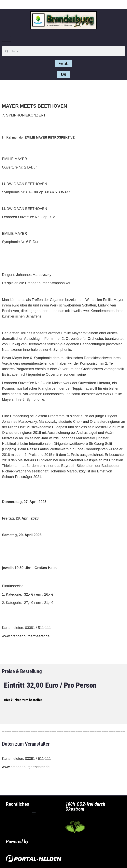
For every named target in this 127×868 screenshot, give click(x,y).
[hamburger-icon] (6, 39)
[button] (34, 814)
